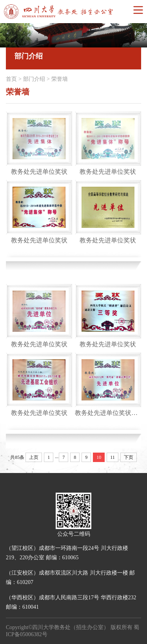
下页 (129, 457)
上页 (34, 457)
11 (113, 457)
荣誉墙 (60, 79)
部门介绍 (34, 79)
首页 (11, 79)
